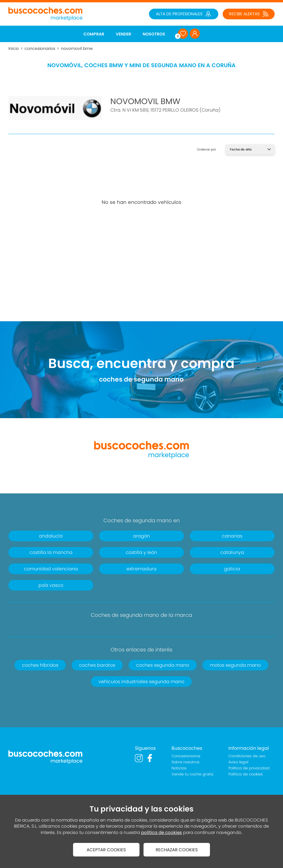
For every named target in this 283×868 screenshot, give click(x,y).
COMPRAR (94, 34)
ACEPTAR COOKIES (106, 850)
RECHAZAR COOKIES (177, 850)
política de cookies (162, 832)
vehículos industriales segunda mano (141, 682)
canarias (232, 536)
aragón (141, 536)
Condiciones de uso (247, 756)
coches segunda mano (163, 665)
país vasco (51, 585)
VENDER (123, 34)
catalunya (232, 552)
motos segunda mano (235, 665)
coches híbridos (40, 665)
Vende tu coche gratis (192, 774)
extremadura (141, 569)
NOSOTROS (154, 34)
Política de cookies (246, 774)
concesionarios (40, 48)
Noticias (179, 768)
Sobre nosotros (186, 762)
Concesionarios (186, 756)
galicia (232, 569)
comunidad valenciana (51, 569)
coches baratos (97, 665)
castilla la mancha (51, 552)
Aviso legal (238, 762)
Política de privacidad (249, 768)
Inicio (14, 48)
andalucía (51, 536)
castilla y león (141, 552)
